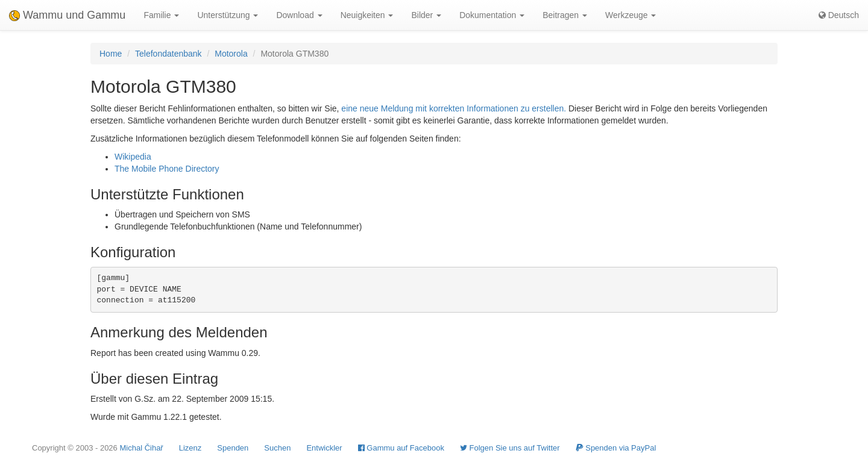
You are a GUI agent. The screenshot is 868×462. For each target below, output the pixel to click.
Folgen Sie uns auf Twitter (510, 448)
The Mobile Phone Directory (167, 169)
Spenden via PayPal (616, 448)
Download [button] (299, 15)
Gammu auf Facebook (401, 448)
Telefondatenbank (168, 54)
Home (111, 54)
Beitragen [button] (565, 15)
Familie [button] (161, 15)
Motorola (231, 54)
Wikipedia (133, 157)
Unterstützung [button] (228, 15)
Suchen (277, 448)
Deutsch (839, 15)
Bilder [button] (426, 15)
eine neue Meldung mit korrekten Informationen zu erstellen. (454, 108)
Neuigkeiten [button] (367, 15)
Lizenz (190, 448)
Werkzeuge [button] (631, 15)
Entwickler (324, 448)
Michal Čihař (141, 448)
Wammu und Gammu (67, 15)
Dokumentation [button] (492, 15)
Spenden (233, 448)
